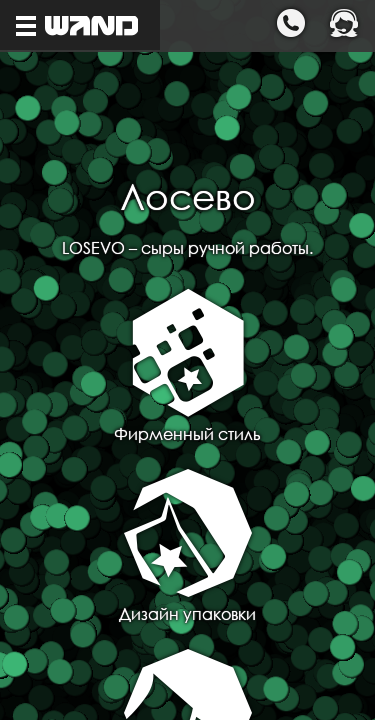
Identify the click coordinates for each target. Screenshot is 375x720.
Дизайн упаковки (188, 547)
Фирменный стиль (188, 367)
